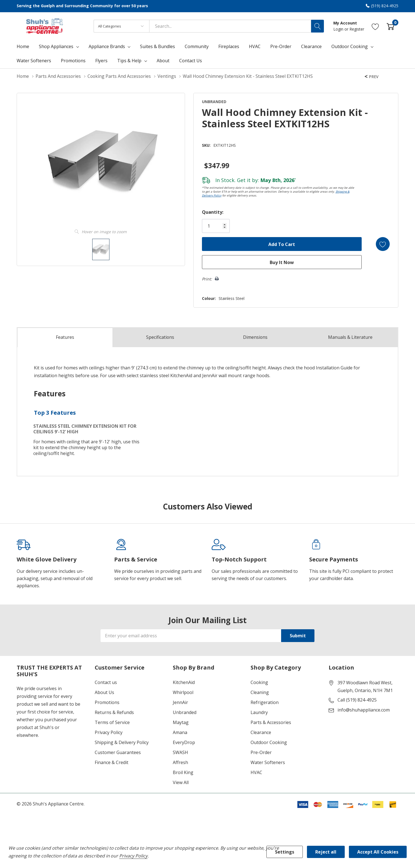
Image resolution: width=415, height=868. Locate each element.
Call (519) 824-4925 (357, 700)
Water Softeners (268, 762)
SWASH (180, 752)
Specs (160, 337)
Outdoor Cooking (350, 46)
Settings (285, 852)
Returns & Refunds (114, 712)
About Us (104, 692)
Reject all (326, 852)
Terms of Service (112, 722)
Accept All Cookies (378, 852)
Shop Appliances (56, 46)
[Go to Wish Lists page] (375, 26)
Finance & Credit (112, 762)
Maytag (181, 722)
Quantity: (212, 212)
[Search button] (317, 26)
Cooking (259, 682)
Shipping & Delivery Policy (122, 742)
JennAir (180, 702)
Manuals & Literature (350, 337)
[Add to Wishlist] (383, 244)
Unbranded (185, 712)
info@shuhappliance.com (364, 710)
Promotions (107, 702)
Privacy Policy (109, 732)
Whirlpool (183, 692)
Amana (180, 732)
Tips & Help (129, 61)
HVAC (256, 772)
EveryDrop (184, 742)
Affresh (180, 762)
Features (65, 337)
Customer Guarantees (118, 752)
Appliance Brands (107, 46)
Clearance (261, 732)
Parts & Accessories (271, 722)
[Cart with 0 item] (390, 26)
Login (339, 29)
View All (181, 782)
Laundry (259, 712)
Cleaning (260, 692)
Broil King (183, 772)
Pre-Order (261, 752)
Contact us (106, 682)
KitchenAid (184, 682)
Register (357, 29)
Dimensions (255, 337)
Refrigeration (265, 702)
